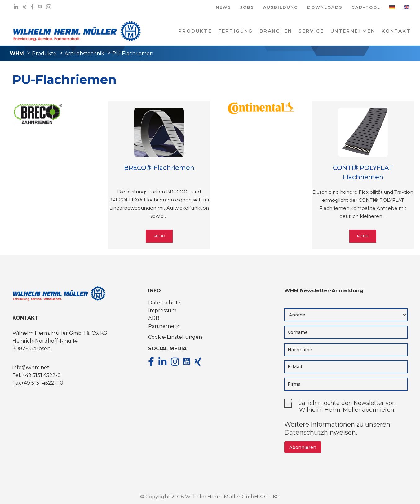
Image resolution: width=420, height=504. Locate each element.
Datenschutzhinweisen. (321, 432)
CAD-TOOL (366, 8)
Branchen (276, 31)
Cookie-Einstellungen (175, 337)
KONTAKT (396, 31)
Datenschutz (164, 303)
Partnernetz (164, 326)
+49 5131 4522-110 (42, 383)
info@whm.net (31, 367)
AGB (154, 318)
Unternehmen (353, 31)
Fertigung (236, 31)
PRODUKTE (195, 31)
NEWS (223, 8)
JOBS (247, 8)
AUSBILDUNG (281, 8)
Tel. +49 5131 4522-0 (37, 375)
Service (311, 31)
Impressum (162, 310)
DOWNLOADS (325, 8)
